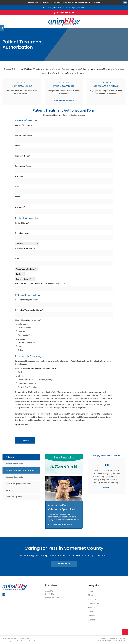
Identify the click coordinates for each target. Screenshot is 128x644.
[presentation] (30, 430)
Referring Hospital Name (27, 300)
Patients (91, 611)
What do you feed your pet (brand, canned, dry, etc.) (40, 284)
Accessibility (7, 641)
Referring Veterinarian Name (29, 310)
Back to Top (33, 641)
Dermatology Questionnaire (18, 484)
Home (91, 591)
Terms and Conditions (10, 638)
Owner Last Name (24, 135)
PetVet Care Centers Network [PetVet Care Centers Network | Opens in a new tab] (115, 641)
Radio (19, 346)
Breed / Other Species (26, 248)
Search (16, 641)
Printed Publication (25, 342)
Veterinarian (22, 324)
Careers (91, 616)
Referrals (92, 607)
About (91, 595)
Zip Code (20, 207)
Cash (19, 372)
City (18, 186)
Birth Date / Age (23, 233)
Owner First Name (24, 125)
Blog (8, 490)
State (18, 197)
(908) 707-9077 (78, 8)
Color (18, 258)
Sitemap (24, 641)
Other (19, 350)
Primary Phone (23, 156)
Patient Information (14, 464)
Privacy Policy (25, 638)
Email (18, 145)
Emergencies (93, 603)
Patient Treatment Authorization (20, 470)
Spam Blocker (22, 424)
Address (20, 176)
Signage (20, 339)
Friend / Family (23, 328)
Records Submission (15, 477)
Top (125, 632)
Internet (20, 331)
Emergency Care (64, 13)
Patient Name (22, 223)
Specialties (92, 599)
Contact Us (64, 564)
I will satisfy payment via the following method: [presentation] (38, 368)
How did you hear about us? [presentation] (29, 320)
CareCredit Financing (26, 383)
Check (20, 376)
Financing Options (14, 497)
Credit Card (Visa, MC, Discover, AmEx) (34, 379)
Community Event (24, 335)
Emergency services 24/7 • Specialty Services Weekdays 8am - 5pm (64, 3)
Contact (91, 620)
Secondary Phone (23, 166)
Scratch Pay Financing (26, 387)
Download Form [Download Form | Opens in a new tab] (63, 100)
